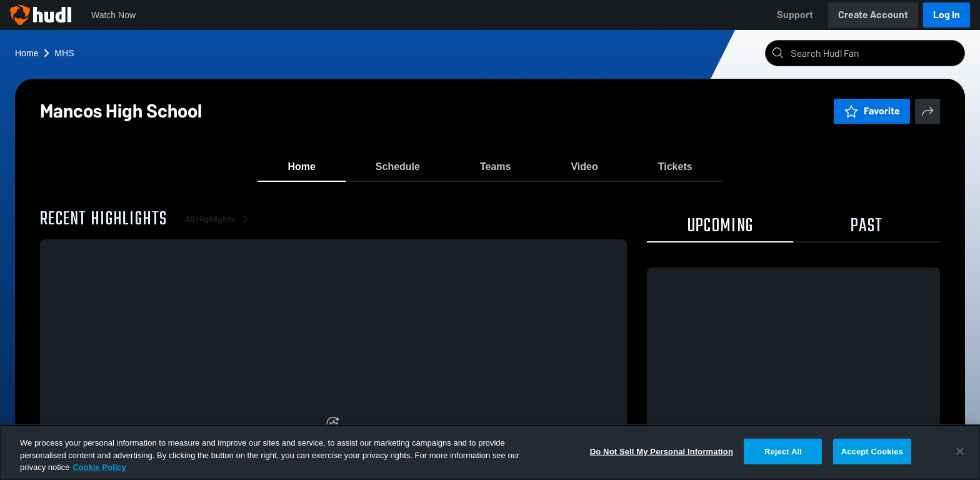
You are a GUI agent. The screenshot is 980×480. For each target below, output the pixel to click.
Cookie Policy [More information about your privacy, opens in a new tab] (99, 467)
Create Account (873, 15)
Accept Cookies (872, 451)
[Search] (875, 53)
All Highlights (219, 225)
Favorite (872, 111)
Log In (947, 15)
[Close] (960, 451)
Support (795, 15)
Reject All (783, 451)
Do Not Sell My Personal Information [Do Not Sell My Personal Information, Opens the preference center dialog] (662, 451)
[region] (490, 452)
